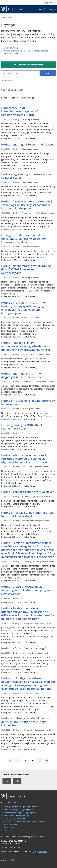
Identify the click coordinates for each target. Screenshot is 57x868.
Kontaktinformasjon (12, 847)
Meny (50, 9)
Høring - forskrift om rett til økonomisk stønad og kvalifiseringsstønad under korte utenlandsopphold (27, 205)
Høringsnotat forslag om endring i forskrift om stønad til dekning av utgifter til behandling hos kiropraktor (26, 459)
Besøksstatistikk (10, 824)
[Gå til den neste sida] (40, 761)
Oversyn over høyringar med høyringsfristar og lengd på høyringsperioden (27, 52)
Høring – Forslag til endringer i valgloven (28, 492)
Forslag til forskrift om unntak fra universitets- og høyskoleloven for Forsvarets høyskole (24, 239)
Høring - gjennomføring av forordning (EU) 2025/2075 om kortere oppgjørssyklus (26, 269)
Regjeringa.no (15, 9)
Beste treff (27, 98)
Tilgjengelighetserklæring (14, 818)
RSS (5, 830)
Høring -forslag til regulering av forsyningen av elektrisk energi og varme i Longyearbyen (28, 590)
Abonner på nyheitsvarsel (30, 65)
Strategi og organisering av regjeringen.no (21, 807)
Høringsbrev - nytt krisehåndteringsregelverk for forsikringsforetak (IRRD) (21, 111)
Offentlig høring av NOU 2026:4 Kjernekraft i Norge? (22, 427)
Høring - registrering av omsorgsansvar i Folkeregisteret (28, 176)
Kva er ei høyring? (11, 48)
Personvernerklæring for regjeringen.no (20, 813)
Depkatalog (43, 852)
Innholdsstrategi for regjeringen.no (18, 810)
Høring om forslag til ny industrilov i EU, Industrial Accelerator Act (27, 514)
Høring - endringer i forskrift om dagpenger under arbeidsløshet (22, 375)
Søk (41, 9)
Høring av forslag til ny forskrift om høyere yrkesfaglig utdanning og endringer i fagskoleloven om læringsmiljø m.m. (24, 308)
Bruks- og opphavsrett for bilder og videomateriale (25, 821)
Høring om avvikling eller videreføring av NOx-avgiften (28, 402)
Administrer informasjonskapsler (17, 816)
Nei (17, 781)
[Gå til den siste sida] (47, 761)
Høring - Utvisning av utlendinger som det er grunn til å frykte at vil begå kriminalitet (26, 722)
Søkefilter (6, 80)
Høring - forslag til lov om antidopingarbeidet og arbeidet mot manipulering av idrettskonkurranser (26, 346)
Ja (7, 781)
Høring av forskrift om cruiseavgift (24, 648)
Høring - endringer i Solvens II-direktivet (28, 144)
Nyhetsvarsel (9, 827)
